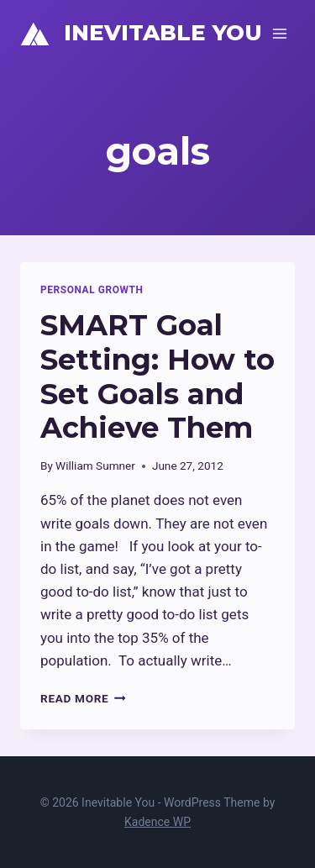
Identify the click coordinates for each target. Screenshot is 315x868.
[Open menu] (279, 33)
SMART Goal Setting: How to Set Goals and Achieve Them (157, 376)
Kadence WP (157, 822)
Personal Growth (92, 290)
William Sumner (95, 466)
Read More (83, 698)
